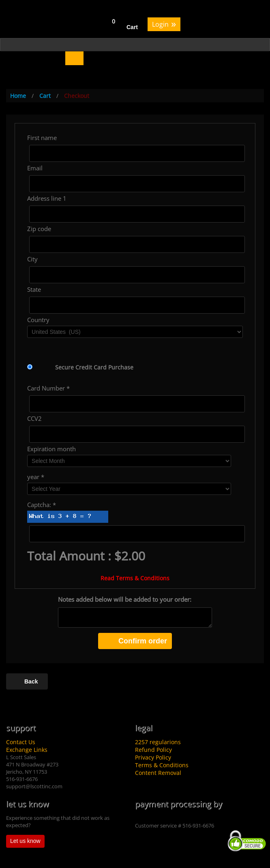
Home (18, 96)
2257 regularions (158, 742)
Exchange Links (27, 750)
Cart (132, 27)
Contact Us (21, 742)
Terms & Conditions (162, 765)
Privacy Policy (153, 757)
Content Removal (158, 773)
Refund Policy (153, 750)
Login (164, 24)
